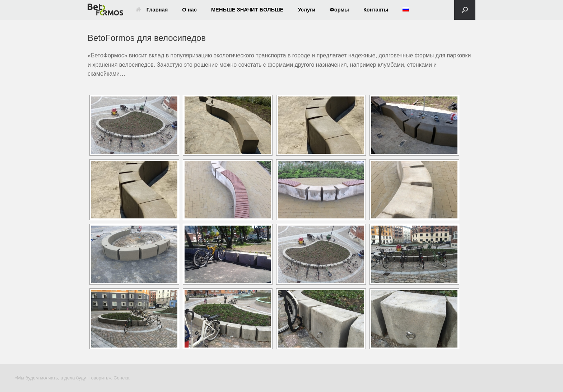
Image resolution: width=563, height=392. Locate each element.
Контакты (376, 10)
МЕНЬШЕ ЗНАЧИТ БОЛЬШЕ (247, 10)
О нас (189, 10)
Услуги (307, 10)
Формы (339, 10)
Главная (152, 10)
